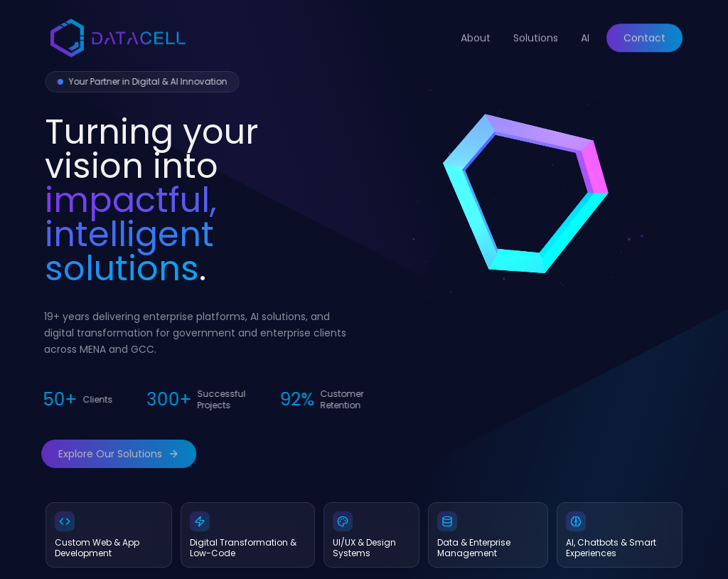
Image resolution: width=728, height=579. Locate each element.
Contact (644, 32)
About (476, 32)
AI (585, 32)
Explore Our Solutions (113, 454)
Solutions (536, 32)
